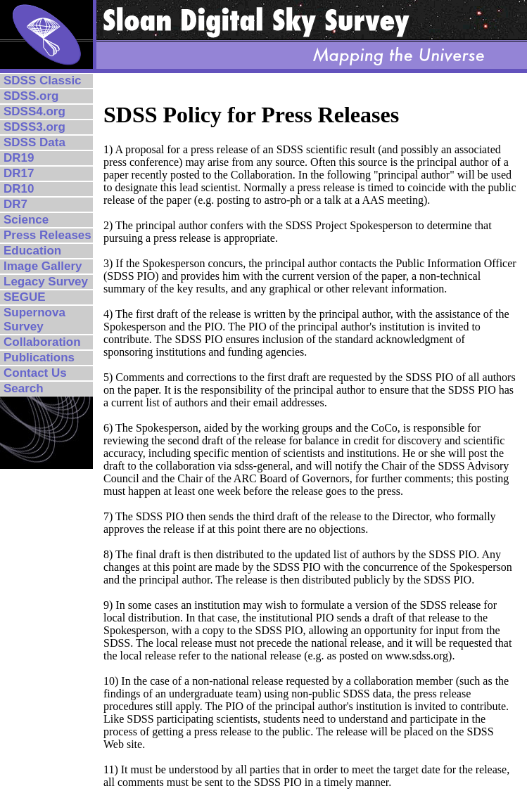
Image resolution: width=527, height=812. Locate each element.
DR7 (15, 204)
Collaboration (42, 342)
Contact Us (35, 373)
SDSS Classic (43, 80)
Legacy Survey (46, 282)
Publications (39, 357)
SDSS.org (31, 96)
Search (24, 388)
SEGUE (25, 297)
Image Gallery (43, 266)
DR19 (19, 158)
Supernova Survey (34, 320)
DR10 (19, 189)
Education (32, 251)
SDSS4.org (34, 111)
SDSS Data (34, 142)
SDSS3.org (34, 127)
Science (26, 220)
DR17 (19, 173)
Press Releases (47, 235)
